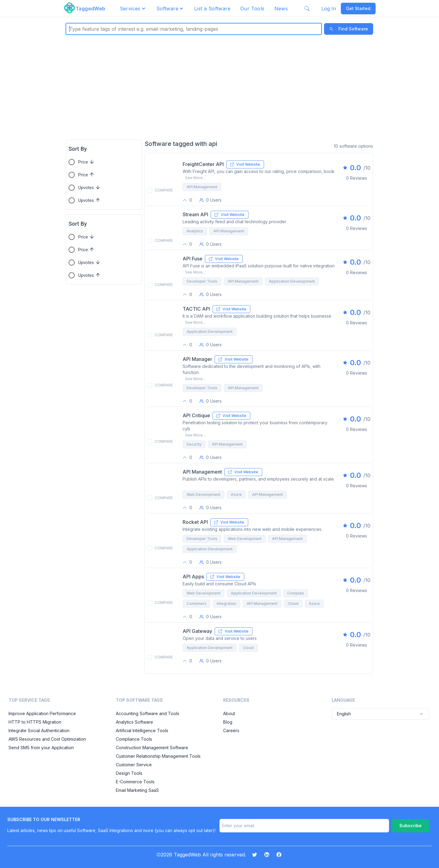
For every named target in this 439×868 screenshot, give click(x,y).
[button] (133, 9)
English (380, 714)
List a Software (212, 9)
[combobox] (70, 29)
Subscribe (410, 826)
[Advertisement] (220, 87)
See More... (195, 178)
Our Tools (252, 9)
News (281, 9)
